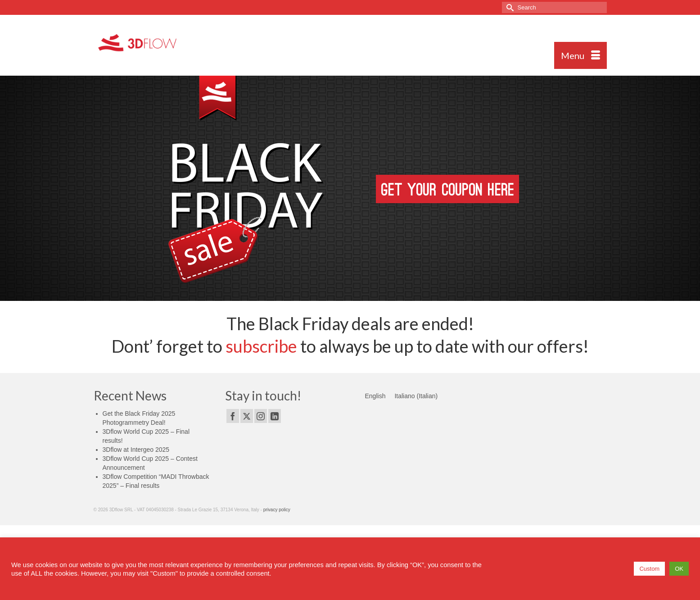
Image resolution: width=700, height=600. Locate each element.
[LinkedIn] (275, 416)
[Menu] (580, 55)
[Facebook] (233, 416)
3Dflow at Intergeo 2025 (136, 450)
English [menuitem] (375, 396)
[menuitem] (375, 396)
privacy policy (277, 510)
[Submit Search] (509, 7)
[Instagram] (261, 416)
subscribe (261, 346)
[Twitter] (247, 416)
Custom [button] (649, 569)
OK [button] (679, 569)
